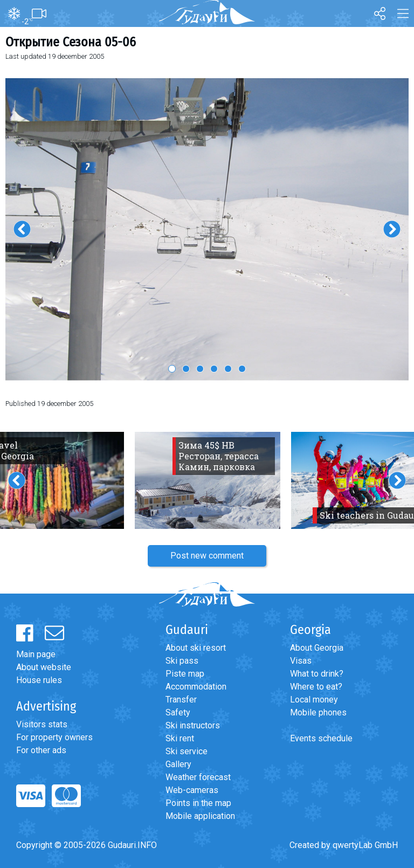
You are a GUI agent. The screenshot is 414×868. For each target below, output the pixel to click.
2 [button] (186, 369)
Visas (301, 661)
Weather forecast (198, 777)
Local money (314, 700)
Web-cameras (192, 790)
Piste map (185, 674)
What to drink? (317, 674)
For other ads (41, 750)
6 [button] (242, 369)
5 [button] (228, 369)
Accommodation (196, 687)
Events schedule (321, 738)
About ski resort (196, 648)
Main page (36, 654)
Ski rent (180, 738)
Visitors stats (42, 724)
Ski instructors (193, 725)
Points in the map (198, 803)
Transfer (181, 700)
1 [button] (172, 369)
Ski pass (182, 661)
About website (44, 667)
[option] (207, 229)
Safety (178, 712)
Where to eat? (316, 687)
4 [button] (214, 369)
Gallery (178, 764)
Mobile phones (318, 712)
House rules (39, 680)
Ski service (187, 751)
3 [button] (200, 369)
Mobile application (200, 816)
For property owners (54, 737)
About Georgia (317, 648)
